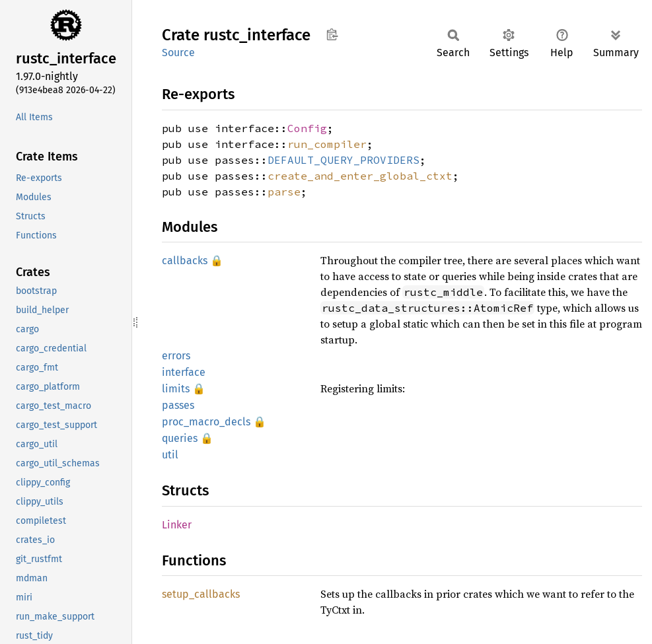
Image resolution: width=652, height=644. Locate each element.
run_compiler (327, 144)
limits (176, 389)
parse (284, 192)
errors (176, 356)
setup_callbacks (201, 594)
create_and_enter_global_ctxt (360, 176)
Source (178, 53)
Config (307, 128)
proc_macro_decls (206, 422)
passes (178, 405)
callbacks (185, 261)
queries (180, 438)
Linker (177, 525)
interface (184, 372)
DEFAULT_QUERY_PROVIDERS (344, 160)
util (170, 455)
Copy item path (332, 34)
